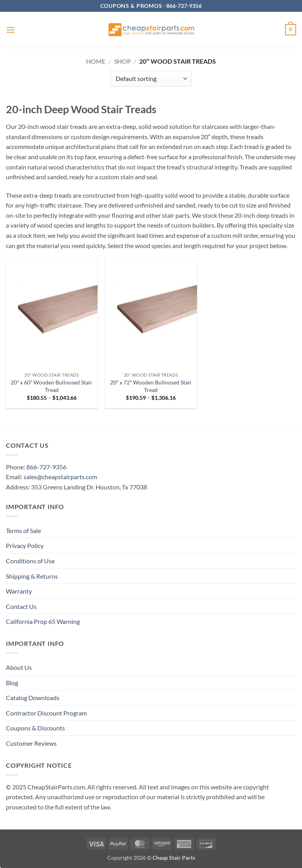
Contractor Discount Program (46, 713)
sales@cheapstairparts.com (60, 477)
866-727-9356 (46, 467)
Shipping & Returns (32, 576)
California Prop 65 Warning (43, 621)
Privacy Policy (25, 545)
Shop (122, 61)
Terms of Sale (23, 531)
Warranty (19, 591)
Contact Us (21, 606)
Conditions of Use (30, 561)
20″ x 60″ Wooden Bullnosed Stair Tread (52, 386)
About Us (19, 667)
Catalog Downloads (33, 698)
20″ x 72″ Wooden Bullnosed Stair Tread (151, 386)
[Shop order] (151, 79)
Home (96, 61)
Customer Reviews (31, 743)
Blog (12, 683)
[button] (11, 30)
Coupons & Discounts (35, 728)
